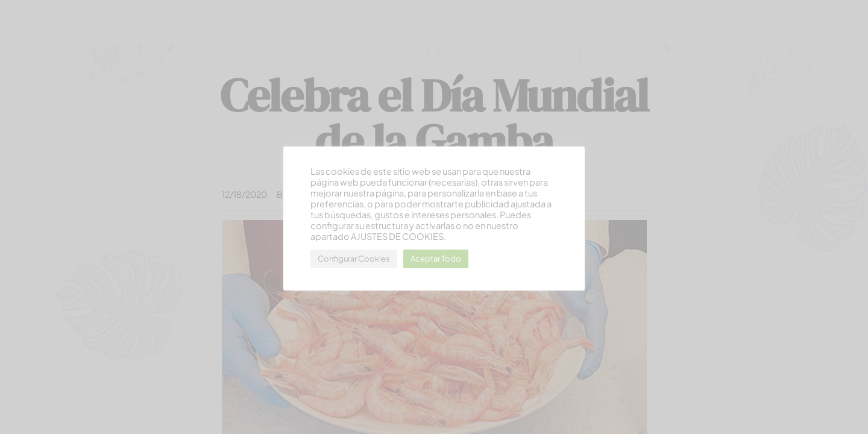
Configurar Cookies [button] (354, 259)
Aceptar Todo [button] (436, 259)
